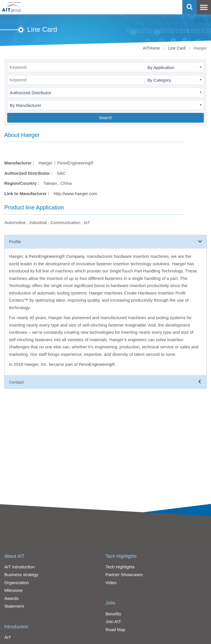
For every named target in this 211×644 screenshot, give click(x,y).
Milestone (13, 590)
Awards (11, 598)
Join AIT (113, 622)
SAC (61, 173)
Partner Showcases (124, 575)
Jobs (110, 603)
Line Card (177, 48)
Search (106, 118)
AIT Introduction (19, 567)
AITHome (152, 48)
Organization (16, 583)
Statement (14, 606)
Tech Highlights (121, 556)
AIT (8, 637)
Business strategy (21, 575)
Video (111, 583)
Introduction (16, 627)
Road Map (115, 630)
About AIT (14, 556)
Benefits (113, 614)
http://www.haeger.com (76, 194)
